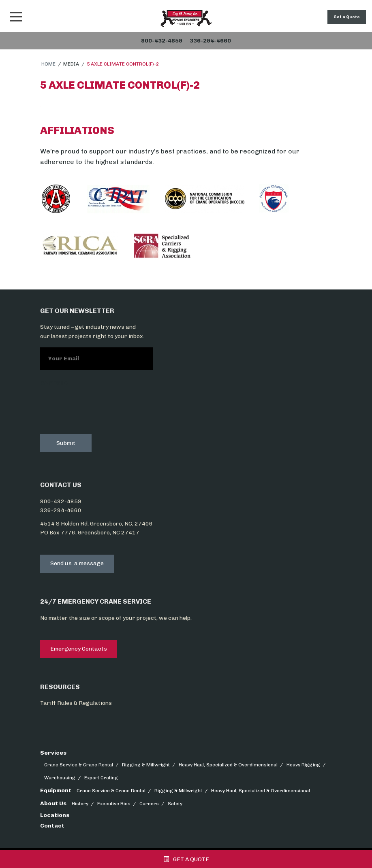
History (80, 804)
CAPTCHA (54, 383)
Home (48, 64)
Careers (149, 804)
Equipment (56, 790)
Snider (186, 18)
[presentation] (102, 408)
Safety (175, 804)
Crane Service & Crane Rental (79, 765)
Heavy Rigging (303, 765)
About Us (53, 803)
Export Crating (101, 778)
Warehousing (60, 778)
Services (53, 753)
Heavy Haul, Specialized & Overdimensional (228, 765)
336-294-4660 (61, 510)
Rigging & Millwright (146, 765)
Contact (52, 826)
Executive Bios (114, 804)
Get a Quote (347, 17)
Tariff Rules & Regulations (76, 703)
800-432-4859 (61, 501)
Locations (55, 815)
